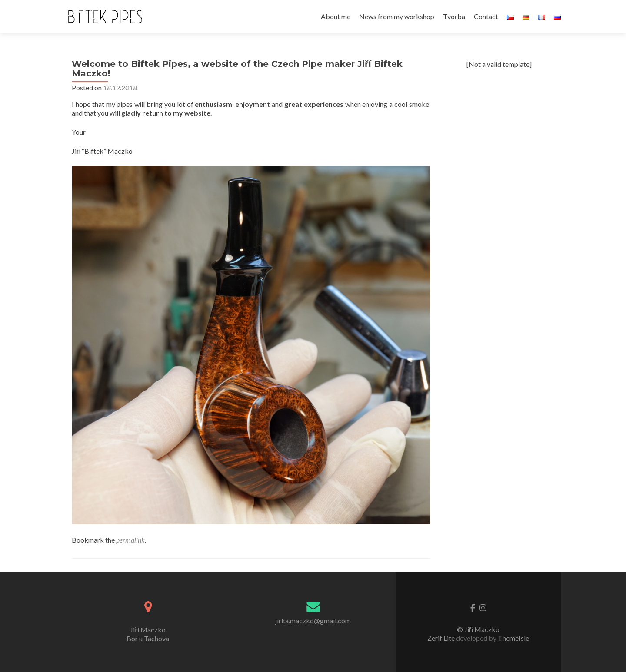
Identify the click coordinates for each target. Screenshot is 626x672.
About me (336, 16)
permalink (130, 540)
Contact (486, 16)
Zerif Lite (442, 638)
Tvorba (454, 16)
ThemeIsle (513, 638)
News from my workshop (397, 16)
